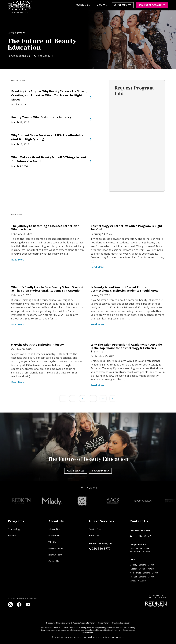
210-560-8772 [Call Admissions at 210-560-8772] (140, 536)
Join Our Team (55, 555)
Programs (82, 5)
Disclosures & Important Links (58, 623)
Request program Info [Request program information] (152, 5)
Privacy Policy (103, 623)
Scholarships (54, 529)
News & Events (56, 548)
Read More (18, 260)
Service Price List (97, 529)
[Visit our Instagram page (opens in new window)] (10, 605)
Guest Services (123, 5)
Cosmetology (14, 529)
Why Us (52, 542)
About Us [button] (56, 521)
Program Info (100, 471)
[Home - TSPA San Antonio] (20, 5)
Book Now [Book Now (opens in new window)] (94, 535)
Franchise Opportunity (121, 623)
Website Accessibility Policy (84, 623)
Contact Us (54, 561)
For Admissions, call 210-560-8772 (30, 56)
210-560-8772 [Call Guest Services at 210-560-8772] (100, 548)
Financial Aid (54, 535)
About (101, 5)
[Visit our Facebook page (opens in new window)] (19, 605)
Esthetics (12, 535)
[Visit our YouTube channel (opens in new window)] (28, 605)
